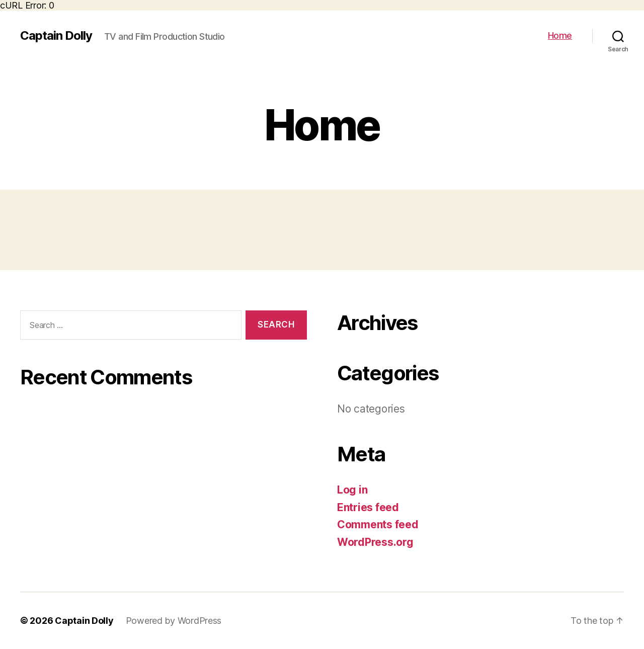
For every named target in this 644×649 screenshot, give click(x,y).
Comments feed (378, 524)
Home (560, 35)
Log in (352, 490)
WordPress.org (375, 542)
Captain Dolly (56, 36)
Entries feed (368, 507)
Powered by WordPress (174, 621)
